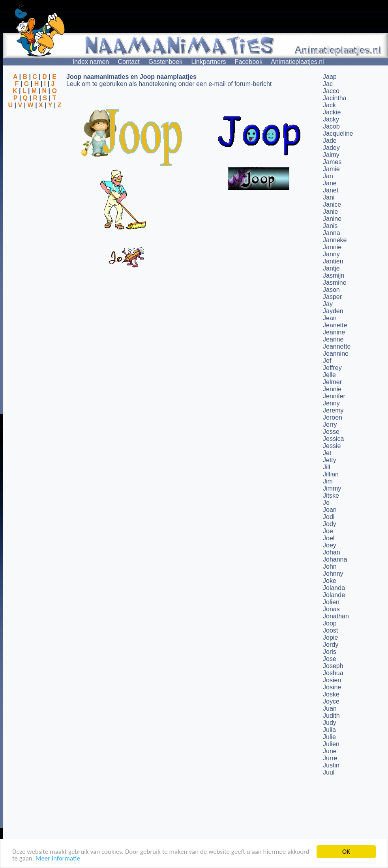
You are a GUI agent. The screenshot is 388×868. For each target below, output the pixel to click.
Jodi (329, 517)
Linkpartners (208, 62)
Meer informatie (58, 859)
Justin (331, 765)
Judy (330, 723)
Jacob (331, 126)
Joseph (333, 666)
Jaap (330, 77)
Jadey (331, 148)
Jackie (332, 112)
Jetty (330, 460)
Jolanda (334, 588)
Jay (328, 304)
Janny (331, 254)
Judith (331, 716)
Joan (330, 510)
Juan (330, 708)
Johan (332, 552)
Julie (329, 737)
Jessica (333, 439)
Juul (329, 772)
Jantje (331, 268)
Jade (330, 141)
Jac (328, 84)
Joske (331, 694)
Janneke (335, 240)
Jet (327, 453)
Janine (332, 219)
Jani (329, 197)
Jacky (331, 119)
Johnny (333, 574)
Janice (332, 204)
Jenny (331, 403)
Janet (331, 190)
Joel (329, 538)
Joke (330, 581)
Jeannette (337, 346)
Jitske (331, 496)
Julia (329, 730)
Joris (330, 652)
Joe (328, 531)
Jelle (329, 375)
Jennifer (334, 396)
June (330, 751)
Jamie (331, 169)
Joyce (331, 701)
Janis (330, 226)
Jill (327, 467)
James (332, 162)
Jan (328, 176)
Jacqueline (338, 133)
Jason (331, 290)
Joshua (333, 673)
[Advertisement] (35, 147)
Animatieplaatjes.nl (297, 62)
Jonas (331, 609)
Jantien (333, 261)
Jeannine (336, 354)
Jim (328, 481)
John (330, 567)
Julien (331, 744)
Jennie (332, 389)
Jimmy (332, 488)
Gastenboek (165, 62)
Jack (329, 105)
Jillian (331, 474)
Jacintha (335, 98)
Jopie (330, 637)
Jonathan (336, 616)
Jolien (331, 602)
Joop (330, 623)
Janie (330, 212)
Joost (330, 630)
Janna (332, 233)
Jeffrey (332, 368)
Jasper (332, 297)
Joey (330, 545)
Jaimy (331, 155)
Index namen (91, 62)
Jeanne (333, 339)
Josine (332, 687)
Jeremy (333, 410)
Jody (330, 524)
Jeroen (333, 417)
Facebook (249, 62)
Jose (330, 659)
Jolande (334, 595)
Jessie (332, 446)
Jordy (331, 645)
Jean (330, 318)
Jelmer (332, 382)
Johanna (335, 559)
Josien (332, 680)
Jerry (330, 425)
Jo (326, 503)
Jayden (333, 311)
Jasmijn (334, 275)
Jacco (331, 91)
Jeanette (335, 325)
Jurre (330, 758)
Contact (129, 62)
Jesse (331, 432)
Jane (330, 183)
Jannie (332, 247)
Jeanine (334, 332)
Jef (327, 361)
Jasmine (335, 283)
